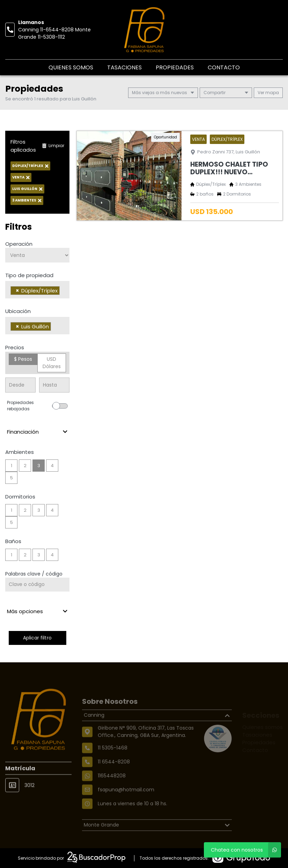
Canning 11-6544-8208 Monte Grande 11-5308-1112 (54, 33)
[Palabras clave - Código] (37, 585)
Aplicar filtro (37, 638)
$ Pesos (23, 359)
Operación (19, 244)
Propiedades (175, 67)
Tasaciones (124, 67)
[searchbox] (63, 291)
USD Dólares (52, 363)
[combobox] (37, 290)
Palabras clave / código (34, 574)
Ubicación (18, 311)
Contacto (224, 67)
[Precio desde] (20, 385)
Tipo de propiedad (29, 275)
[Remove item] (17, 291)
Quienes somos (71, 67)
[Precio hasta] (54, 385)
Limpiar (53, 146)
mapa (268, 93)
